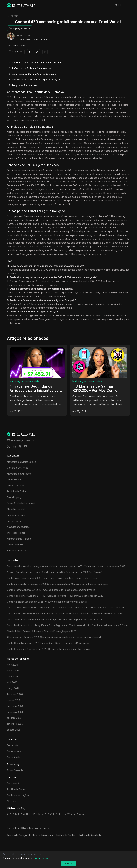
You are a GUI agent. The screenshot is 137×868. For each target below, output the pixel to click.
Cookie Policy (41, 858)
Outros (83, 814)
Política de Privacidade (41, 835)
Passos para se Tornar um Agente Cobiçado (37, 80)
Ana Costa (23, 35)
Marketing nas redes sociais (24, 381)
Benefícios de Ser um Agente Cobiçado (34, 74)
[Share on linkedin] (14, 446)
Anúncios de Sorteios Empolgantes (32, 68)
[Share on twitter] (8, 446)
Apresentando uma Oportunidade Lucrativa (36, 62)
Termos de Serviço (17, 835)
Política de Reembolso (91, 835)
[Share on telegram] (20, 446)
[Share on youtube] (26, 446)
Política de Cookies (66, 835)
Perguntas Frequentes (24, 85)
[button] (120, 5)
